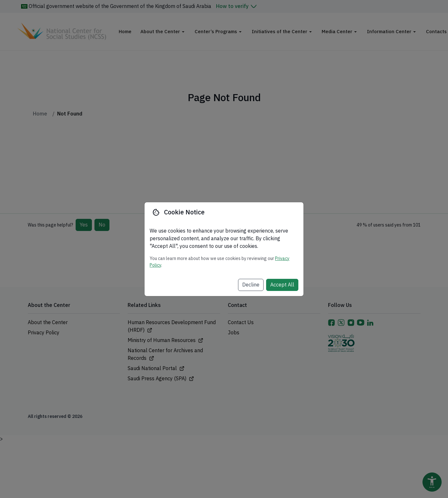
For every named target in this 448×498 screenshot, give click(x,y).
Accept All (282, 285)
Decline (251, 285)
